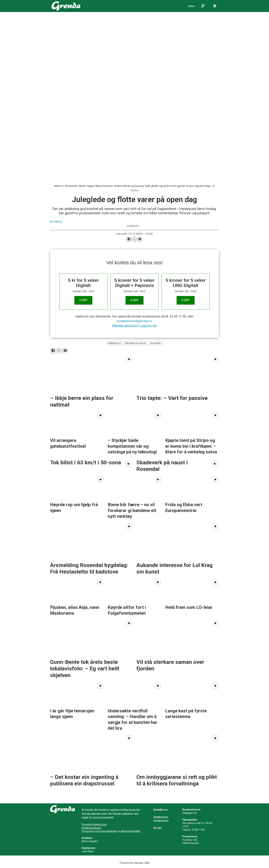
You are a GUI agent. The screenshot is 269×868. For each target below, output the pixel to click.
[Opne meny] (215, 6)
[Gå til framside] (66, 6)
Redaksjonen (161, 817)
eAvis (191, 6)
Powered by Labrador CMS (135, 863)
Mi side (157, 828)
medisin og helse (136, 343)
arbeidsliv (114, 343)
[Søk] (203, 6)
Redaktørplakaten (91, 828)
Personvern (88, 831)
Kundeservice (161, 821)
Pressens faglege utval (94, 824)
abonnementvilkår (131, 831)
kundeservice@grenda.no (134, 321)
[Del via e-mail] (140, 239)
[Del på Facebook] (129, 239)
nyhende (156, 343)
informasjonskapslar (106, 831)
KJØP (83, 300)
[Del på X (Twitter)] (134, 239)
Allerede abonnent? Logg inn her (134, 326)
